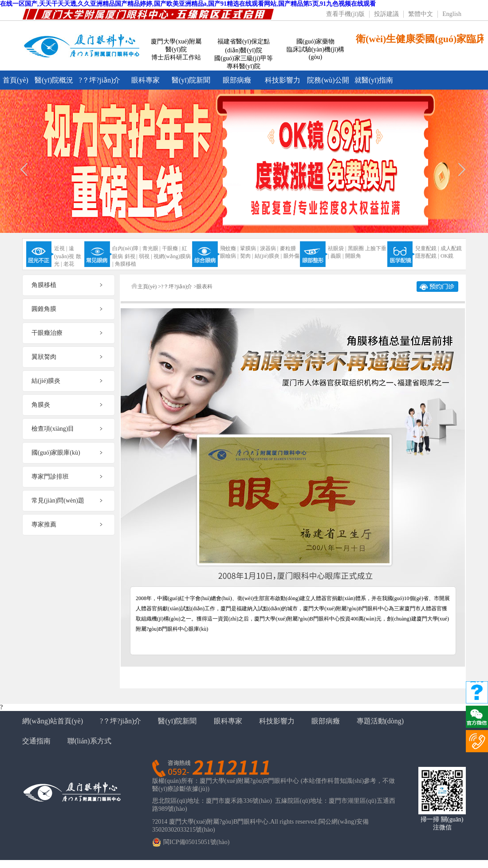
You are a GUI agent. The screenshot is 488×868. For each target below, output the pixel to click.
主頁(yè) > (149, 287)
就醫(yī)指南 (374, 80)
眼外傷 (291, 256)
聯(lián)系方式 (89, 741)
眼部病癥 (237, 80)
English (452, 14)
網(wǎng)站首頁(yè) (53, 721)
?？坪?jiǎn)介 (120, 721)
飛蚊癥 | (229, 248)
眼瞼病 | (229, 256)
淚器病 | (269, 248)
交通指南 (36, 741)
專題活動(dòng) (380, 721)
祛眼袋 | (337, 248)
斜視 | (131, 256)
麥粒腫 (288, 248)
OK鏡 (447, 256)
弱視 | (145, 256)
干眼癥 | (171, 248)
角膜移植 (126, 264)
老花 (69, 264)
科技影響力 (283, 80)
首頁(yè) (16, 80)
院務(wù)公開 (328, 80)
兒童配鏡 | (427, 248)
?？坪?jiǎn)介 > (179, 287)
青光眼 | (152, 248)
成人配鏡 (451, 248)
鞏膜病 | (249, 248)
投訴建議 (386, 14)
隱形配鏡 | (427, 256)
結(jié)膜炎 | (268, 256)
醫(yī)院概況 (54, 80)
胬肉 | (246, 256)
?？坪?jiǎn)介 (100, 80)
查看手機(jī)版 (345, 14)
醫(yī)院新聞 (191, 80)
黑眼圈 (356, 248)
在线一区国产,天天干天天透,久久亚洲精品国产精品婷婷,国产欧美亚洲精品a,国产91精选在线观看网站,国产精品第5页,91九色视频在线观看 (188, 4)
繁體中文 (421, 14)
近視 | (61, 248)
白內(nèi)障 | (126, 248)
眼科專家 (146, 80)
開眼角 (353, 256)
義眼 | (337, 256)
